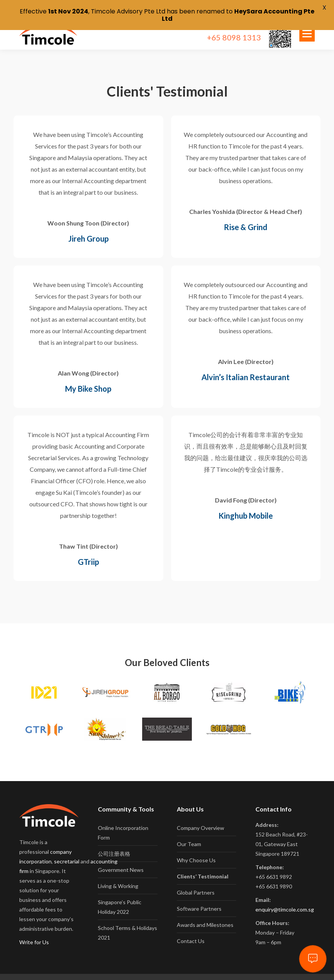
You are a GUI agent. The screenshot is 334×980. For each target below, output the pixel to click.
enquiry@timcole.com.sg (285, 901)
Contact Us (191, 932)
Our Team (189, 835)
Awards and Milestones (205, 916)
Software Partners (199, 900)
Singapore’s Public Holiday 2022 (120, 898)
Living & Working (118, 877)
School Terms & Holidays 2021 (128, 924)
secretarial (67, 852)
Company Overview (201, 819)
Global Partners (196, 884)
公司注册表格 (114, 845)
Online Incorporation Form (123, 824)
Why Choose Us (196, 851)
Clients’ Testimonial (203, 867)
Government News (121, 861)
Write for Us (34, 933)
